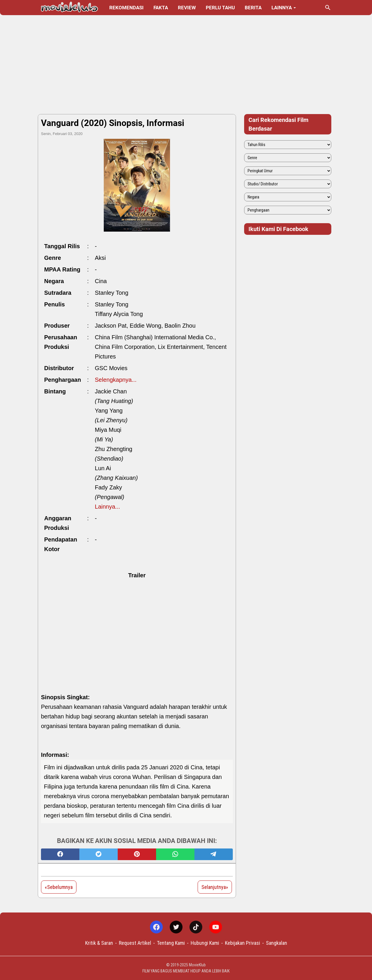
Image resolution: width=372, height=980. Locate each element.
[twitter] (99, 854)
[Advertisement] (186, 65)
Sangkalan (277, 943)
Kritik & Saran (99, 943)
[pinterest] (137, 854)
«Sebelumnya (59, 887)
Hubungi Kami (205, 943)
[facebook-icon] (156, 927)
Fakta (161, 8)
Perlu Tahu (220, 8)
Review (187, 8)
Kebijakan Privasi (243, 943)
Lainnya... (107, 507)
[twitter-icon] (176, 927)
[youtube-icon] (216, 927)
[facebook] (60, 854)
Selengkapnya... (116, 380)
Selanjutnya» (215, 887)
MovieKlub (197, 965)
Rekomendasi (126, 8)
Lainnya (282, 8)
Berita (253, 8)
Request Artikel (135, 943)
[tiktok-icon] (196, 927)
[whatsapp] (175, 854)
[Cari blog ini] (328, 8)
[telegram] (214, 854)
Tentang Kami (171, 943)
